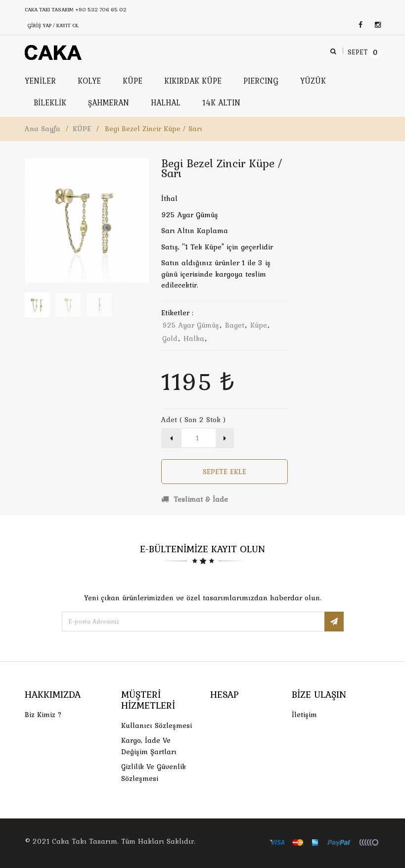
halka (194, 338)
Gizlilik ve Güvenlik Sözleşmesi (154, 772)
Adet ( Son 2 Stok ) (193, 420)
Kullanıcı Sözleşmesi (157, 725)
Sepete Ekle (225, 472)
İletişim (304, 715)
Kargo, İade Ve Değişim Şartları (149, 746)
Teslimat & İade (195, 499)
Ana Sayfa (43, 129)
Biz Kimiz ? (43, 715)
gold (170, 338)
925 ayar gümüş (191, 325)
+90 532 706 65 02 (101, 9)
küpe (259, 325)
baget (235, 325)
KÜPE (82, 129)
